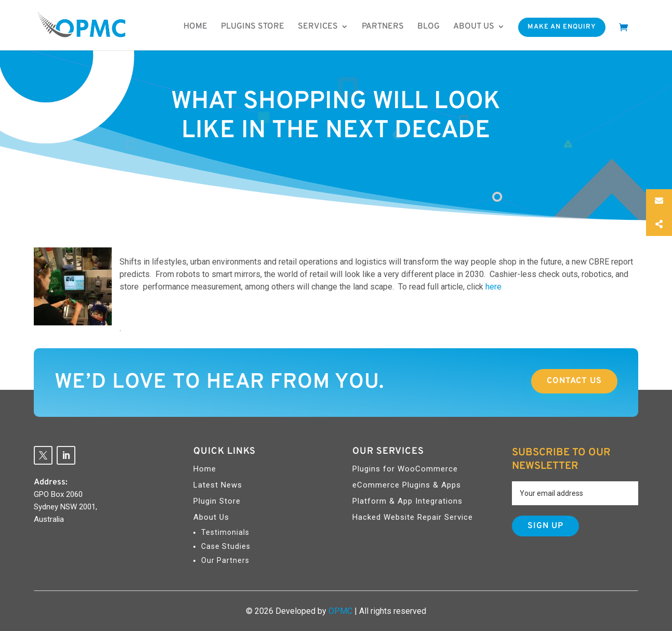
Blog (429, 27)
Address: (51, 482)
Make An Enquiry (562, 27)
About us (474, 27)
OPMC (340, 611)
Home (195, 27)
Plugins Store (253, 27)
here (493, 287)
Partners (383, 27)
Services (318, 27)
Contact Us (574, 381)
